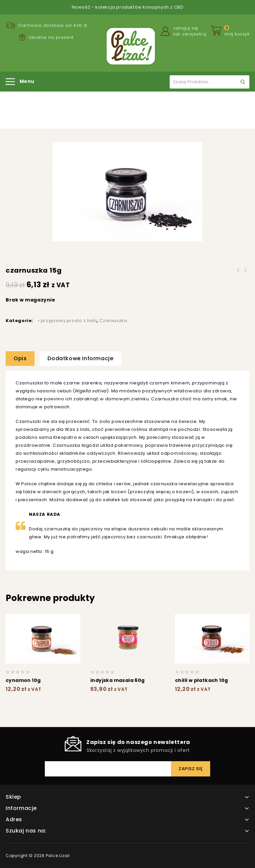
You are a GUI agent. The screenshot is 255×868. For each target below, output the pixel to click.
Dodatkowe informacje (80, 358)
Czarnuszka (157, 111)
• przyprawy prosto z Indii (111, 111)
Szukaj (243, 82)
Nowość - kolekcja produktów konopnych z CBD (128, 7)
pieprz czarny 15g (238, 274)
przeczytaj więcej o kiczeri (161, 492)
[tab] (23, 359)
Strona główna (63, 111)
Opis (20, 358)
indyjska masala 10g (246, 274)
